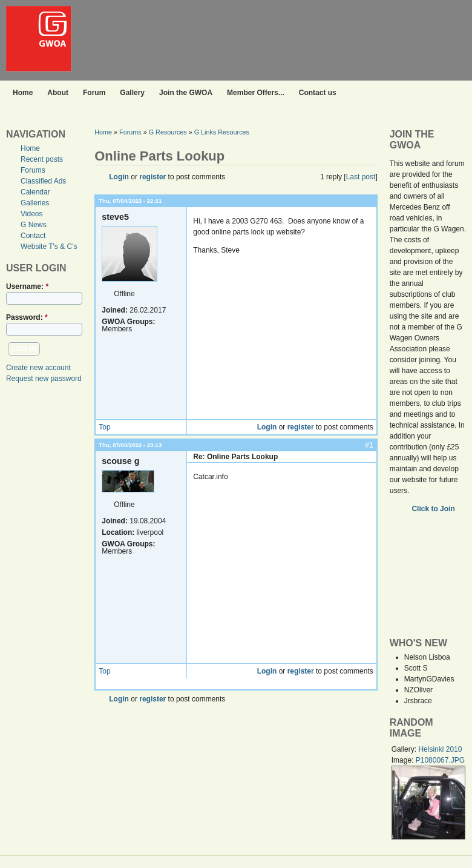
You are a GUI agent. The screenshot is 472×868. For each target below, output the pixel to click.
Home (23, 93)
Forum (94, 93)
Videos (31, 214)
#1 (369, 445)
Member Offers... (256, 93)
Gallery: (405, 749)
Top (104, 427)
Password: (27, 317)
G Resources (168, 132)
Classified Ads (43, 181)
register (152, 177)
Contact (33, 236)
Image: (404, 760)
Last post (361, 177)
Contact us (318, 93)
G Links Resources (222, 132)
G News (34, 225)
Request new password (44, 379)
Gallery (132, 93)
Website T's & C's (49, 247)
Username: (27, 287)
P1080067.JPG (440, 760)
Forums (33, 170)
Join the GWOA (186, 93)
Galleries (35, 203)
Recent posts (42, 159)
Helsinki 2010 (440, 749)
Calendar (35, 192)
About (58, 93)
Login (119, 177)
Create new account (38, 368)
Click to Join (434, 509)
